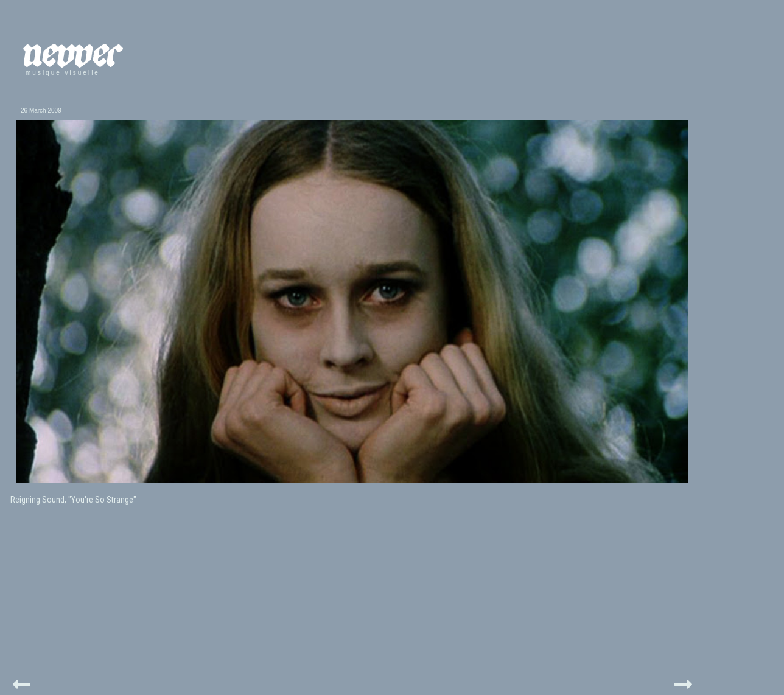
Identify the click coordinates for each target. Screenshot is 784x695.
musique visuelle (63, 73)
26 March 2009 (41, 110)
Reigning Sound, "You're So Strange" (73, 500)
